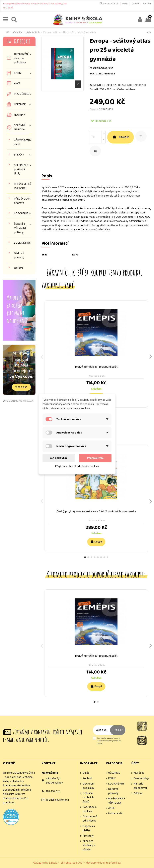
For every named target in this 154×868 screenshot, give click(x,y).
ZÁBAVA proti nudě (22, 142)
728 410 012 (53, 791)
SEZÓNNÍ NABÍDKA (19, 128)
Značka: (94, 68)
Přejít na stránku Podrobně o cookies (77, 466)
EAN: (92, 74)
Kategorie (22, 41)
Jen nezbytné (59, 458)
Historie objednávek (141, 786)
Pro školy (88, 836)
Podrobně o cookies (90, 809)
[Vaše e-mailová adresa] (101, 730)
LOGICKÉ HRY (22, 243)
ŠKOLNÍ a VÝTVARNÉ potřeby (20, 228)
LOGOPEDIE (21, 214)
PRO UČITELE (22, 94)
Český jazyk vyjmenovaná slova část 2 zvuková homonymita (96, 511)
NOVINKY (19, 115)
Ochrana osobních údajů (88, 797)
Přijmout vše (95, 458)
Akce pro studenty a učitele (89, 845)
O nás (125, 4)
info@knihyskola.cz (57, 800)
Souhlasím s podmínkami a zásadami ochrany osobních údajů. (109, 741)
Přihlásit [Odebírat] (118, 730)
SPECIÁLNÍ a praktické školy (21, 169)
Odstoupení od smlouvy (90, 819)
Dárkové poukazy (19, 255)
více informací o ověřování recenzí (18, 401)
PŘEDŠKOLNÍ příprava (22, 201)
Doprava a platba (89, 828)
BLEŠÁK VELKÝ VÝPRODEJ (23, 186)
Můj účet (147, 4)
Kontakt (135, 4)
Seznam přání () (109, 4)
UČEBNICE (20, 105)
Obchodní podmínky (89, 786)
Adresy (138, 793)
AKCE (17, 84)
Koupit (121, 137)
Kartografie (106, 68)
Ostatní (18, 268)
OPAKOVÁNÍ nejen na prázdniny (21, 58)
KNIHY (18, 73)
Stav (44, 255)
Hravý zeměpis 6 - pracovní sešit (96, 367)
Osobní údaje (142, 778)
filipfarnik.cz (113, 863)
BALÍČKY (19, 155)
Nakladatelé (115, 814)
